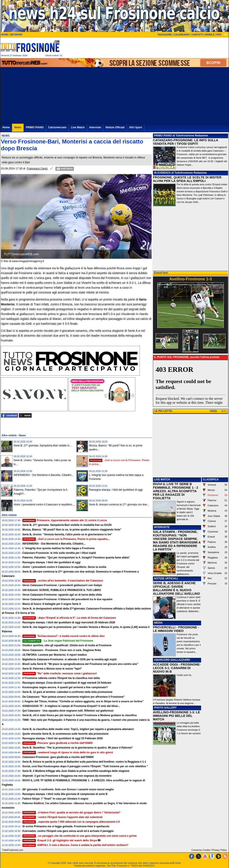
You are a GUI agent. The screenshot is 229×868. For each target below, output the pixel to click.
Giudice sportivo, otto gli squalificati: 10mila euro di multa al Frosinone (67, 645)
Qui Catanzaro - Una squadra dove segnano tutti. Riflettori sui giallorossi (68, 711)
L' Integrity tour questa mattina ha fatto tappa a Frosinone (59, 548)
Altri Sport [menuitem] (135, 127)
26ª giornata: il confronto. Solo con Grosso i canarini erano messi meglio (68, 789)
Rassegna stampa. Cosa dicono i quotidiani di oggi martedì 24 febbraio (67, 683)
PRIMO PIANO (163, 136)
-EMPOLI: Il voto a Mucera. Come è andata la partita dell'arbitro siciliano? (75, 845)
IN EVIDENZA (162, 173)
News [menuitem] (18, 127)
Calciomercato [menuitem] (57, 127)
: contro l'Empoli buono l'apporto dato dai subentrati (63, 817)
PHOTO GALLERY (165, 708)
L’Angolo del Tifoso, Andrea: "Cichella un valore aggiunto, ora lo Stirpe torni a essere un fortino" (83, 701)
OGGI (213, 411)
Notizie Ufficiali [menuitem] (115, 127)
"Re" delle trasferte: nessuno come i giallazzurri (60, 673)
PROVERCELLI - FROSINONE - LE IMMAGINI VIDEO (176, 629)
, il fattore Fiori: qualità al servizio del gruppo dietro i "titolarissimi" (72, 813)
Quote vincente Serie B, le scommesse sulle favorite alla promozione (65, 734)
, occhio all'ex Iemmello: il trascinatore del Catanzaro (63, 581)
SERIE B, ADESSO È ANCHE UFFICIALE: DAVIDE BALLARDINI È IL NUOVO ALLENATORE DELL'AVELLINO (176, 588)
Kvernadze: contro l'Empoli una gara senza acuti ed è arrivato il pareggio (68, 831)
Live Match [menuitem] (78, 127)
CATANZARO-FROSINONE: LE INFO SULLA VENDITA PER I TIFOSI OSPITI (185, 142)
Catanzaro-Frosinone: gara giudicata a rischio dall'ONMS (58, 757)
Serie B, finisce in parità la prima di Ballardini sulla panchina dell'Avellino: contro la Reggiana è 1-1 (84, 762)
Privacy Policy (219, 850)
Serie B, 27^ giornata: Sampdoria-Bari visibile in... (43, 446)
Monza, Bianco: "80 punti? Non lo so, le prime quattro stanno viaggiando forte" (72, 530)
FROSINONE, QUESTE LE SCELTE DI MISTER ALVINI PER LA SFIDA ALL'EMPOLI (187, 179)
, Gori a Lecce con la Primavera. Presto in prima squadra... (66, 539)
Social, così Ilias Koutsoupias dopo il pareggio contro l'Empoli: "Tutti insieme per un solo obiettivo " (85, 766)
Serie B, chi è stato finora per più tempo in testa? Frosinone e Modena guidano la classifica (80, 715)
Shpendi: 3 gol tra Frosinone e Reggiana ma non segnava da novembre (67, 776)
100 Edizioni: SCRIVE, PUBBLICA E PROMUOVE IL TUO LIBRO (62, 590)
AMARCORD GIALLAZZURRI (172, 660)
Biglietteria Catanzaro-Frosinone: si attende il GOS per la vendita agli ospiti (70, 659)
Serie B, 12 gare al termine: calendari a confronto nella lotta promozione (67, 692)
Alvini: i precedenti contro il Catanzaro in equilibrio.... (44, 505)
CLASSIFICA (211, 479)
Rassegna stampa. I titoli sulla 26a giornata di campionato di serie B (65, 794)
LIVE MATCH (162, 479)
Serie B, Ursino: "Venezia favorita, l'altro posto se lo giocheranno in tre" (67, 534)
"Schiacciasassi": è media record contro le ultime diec (64, 636)
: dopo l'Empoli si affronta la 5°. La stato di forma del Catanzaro (69, 618)
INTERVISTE (162, 527)
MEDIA (158, 623)
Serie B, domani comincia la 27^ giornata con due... (119, 505)
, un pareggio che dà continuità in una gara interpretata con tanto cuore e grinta (80, 836)
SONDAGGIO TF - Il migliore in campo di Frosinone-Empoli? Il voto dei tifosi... (71, 706)
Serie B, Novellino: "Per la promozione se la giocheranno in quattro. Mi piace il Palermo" (78, 748)
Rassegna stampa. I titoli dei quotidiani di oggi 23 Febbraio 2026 (63, 738)
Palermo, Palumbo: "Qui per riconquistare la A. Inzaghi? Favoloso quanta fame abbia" (76, 558)
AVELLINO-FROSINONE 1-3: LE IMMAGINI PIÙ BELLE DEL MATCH (176, 716)
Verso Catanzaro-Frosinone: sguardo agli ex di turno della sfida (62, 595)
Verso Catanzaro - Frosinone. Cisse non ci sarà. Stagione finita (62, 650)
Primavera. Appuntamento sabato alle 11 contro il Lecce (65, 520)
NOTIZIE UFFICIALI (166, 578)
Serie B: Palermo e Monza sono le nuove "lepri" (52, 669)
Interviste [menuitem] (95, 127)
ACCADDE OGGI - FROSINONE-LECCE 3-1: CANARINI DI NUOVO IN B (177, 668)
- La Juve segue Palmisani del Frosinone (58, 641)
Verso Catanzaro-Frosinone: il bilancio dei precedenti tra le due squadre (67, 599)
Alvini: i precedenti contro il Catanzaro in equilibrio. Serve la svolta (64, 567)
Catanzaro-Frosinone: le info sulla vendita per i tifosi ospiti (59, 553)
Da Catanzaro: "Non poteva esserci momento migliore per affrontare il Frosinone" (74, 697)
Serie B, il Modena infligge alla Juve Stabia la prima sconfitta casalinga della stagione (76, 771)
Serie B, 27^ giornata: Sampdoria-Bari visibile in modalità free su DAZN (67, 525)
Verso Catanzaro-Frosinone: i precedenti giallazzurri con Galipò (62, 585)
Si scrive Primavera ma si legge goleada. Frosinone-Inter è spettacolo (66, 826)
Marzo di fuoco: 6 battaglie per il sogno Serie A (52, 604)
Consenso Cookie (201, 850)
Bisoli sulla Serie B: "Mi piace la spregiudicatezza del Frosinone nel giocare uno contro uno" (80, 664)
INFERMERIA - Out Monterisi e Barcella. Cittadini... (44, 475)
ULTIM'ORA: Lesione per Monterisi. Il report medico (55, 655)
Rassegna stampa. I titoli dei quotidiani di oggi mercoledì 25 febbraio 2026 (69, 622)
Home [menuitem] (6, 127)
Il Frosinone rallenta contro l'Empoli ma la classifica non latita (61, 678)
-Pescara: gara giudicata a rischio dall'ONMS (58, 743)
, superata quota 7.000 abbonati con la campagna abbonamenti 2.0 (71, 822)
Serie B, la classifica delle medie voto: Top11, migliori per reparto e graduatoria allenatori (78, 729)
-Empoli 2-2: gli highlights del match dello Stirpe (60, 840)
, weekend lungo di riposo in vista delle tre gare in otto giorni (68, 752)
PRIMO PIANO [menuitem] (35, 127)
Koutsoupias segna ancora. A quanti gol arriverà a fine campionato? (65, 687)
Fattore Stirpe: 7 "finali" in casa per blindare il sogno (55, 799)
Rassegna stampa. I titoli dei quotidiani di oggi (116, 490)
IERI (224, 411)
